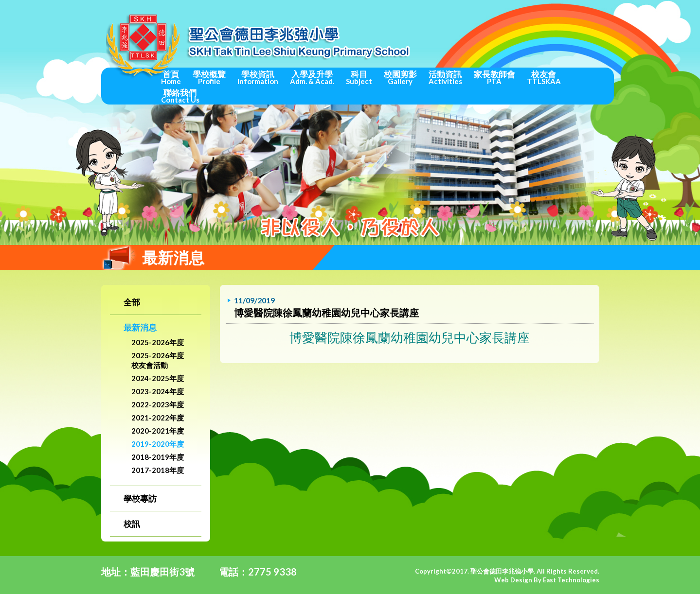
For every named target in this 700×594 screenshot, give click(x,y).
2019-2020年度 (158, 444)
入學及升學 (312, 77)
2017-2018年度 (158, 470)
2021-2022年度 (158, 418)
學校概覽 (209, 77)
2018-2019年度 (158, 457)
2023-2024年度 (158, 391)
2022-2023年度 (158, 404)
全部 (132, 302)
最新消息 (140, 327)
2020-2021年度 (158, 431)
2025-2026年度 (158, 342)
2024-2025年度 (158, 378)
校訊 (132, 524)
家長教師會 (494, 77)
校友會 (544, 77)
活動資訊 (445, 77)
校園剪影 (400, 77)
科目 (359, 77)
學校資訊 (258, 77)
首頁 (171, 77)
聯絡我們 (180, 96)
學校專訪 (140, 498)
